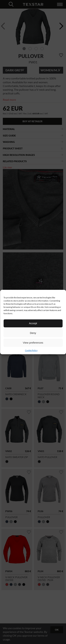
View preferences (33, 343)
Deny (33, 333)
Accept (33, 323)
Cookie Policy (31, 350)
